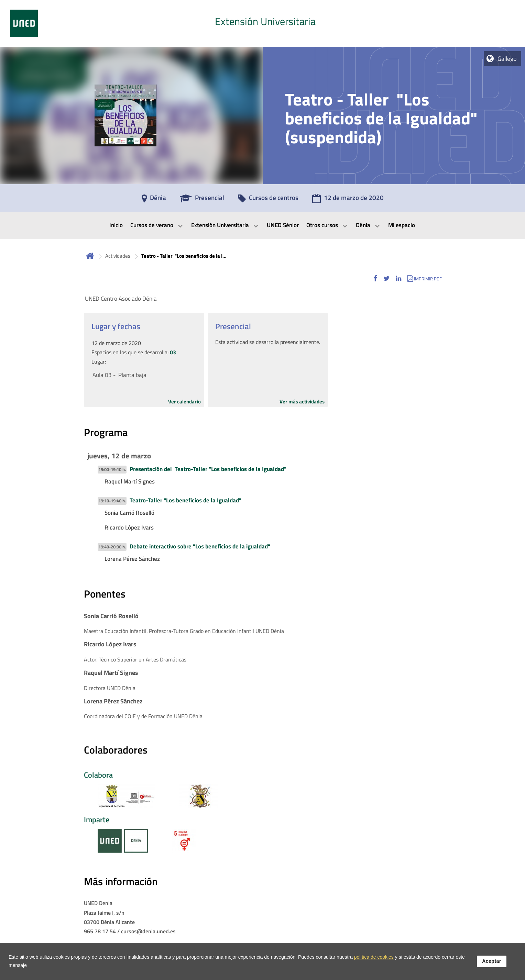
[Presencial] (202, 200)
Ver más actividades (302, 402)
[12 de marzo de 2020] (348, 200)
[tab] (262, 23)
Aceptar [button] (492, 962)
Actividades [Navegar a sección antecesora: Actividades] (118, 256)
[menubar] (262, 225)
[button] (375, 279)
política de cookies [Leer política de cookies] (374, 958)
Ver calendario (184, 402)
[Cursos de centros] (268, 200)
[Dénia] (154, 200)
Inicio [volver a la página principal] (90, 256)
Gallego (507, 59)
